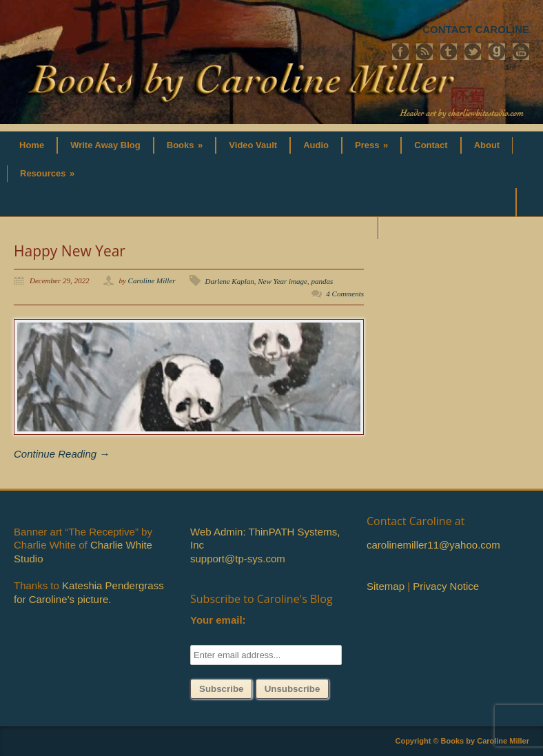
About (487, 145)
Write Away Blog (105, 145)
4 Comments (345, 294)
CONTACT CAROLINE (476, 29)
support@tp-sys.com (238, 559)
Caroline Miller (152, 280)
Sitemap (386, 586)
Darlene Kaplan (230, 281)
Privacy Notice (446, 586)
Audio (316, 145)
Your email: (218, 620)
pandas (322, 281)
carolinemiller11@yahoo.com (433, 545)
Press (371, 145)
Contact (431, 145)
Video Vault (253, 145)
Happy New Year (70, 251)
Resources (47, 173)
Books (185, 145)
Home (32, 145)
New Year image (283, 281)
